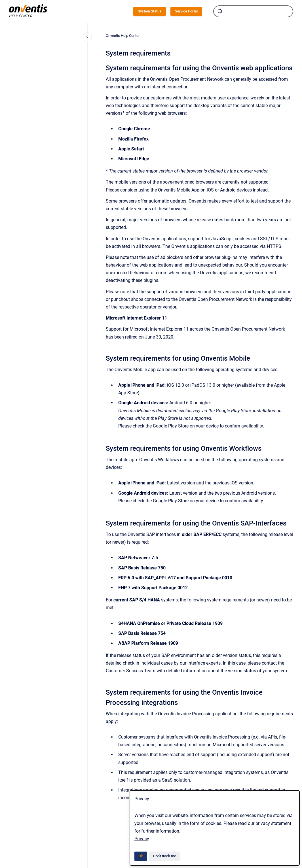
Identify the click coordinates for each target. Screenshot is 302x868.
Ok (141, 856)
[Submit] (220, 11)
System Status (150, 11)
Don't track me (165, 856)
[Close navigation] (87, 37)
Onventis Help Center (123, 36)
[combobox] (253, 11)
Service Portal (186, 11)
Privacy (142, 839)
